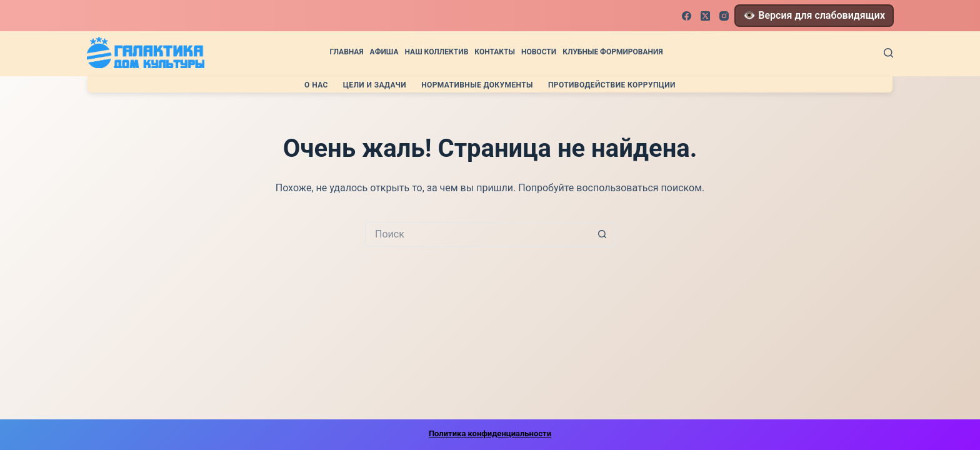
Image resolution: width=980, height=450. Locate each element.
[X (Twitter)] (705, 16)
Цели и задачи (375, 85)
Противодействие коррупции (612, 85)
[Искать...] (477, 234)
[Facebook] (687, 16)
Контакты (495, 52)
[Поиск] (888, 53)
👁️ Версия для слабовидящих (814, 15)
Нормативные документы (477, 85)
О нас (316, 85)
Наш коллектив (436, 52)
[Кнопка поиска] (602, 234)
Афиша (384, 52)
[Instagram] (724, 16)
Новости (539, 52)
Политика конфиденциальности (490, 433)
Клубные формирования (612, 52)
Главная (346, 52)
